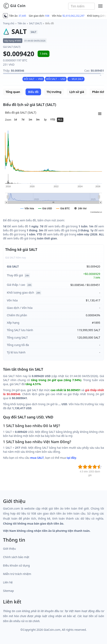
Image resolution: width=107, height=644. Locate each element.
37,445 (22, 16)
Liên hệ (8, 582)
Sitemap (8, 591)
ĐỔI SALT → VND (33, 79)
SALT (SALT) (36, 23)
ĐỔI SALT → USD (56, 79)
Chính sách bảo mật (16, 557)
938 (47, 16)
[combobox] (82, 6)
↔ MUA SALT (76, 79)
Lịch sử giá (77, 92)
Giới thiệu (9, 549)
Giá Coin (14, 6)
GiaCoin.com (52, 630)
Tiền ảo (22, 23)
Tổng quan (13, 92)
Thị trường (54, 92)
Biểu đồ (50, 23)
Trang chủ (9, 23)
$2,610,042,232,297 (74, 16)
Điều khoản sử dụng (16, 565)
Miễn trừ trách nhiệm (17, 574)
